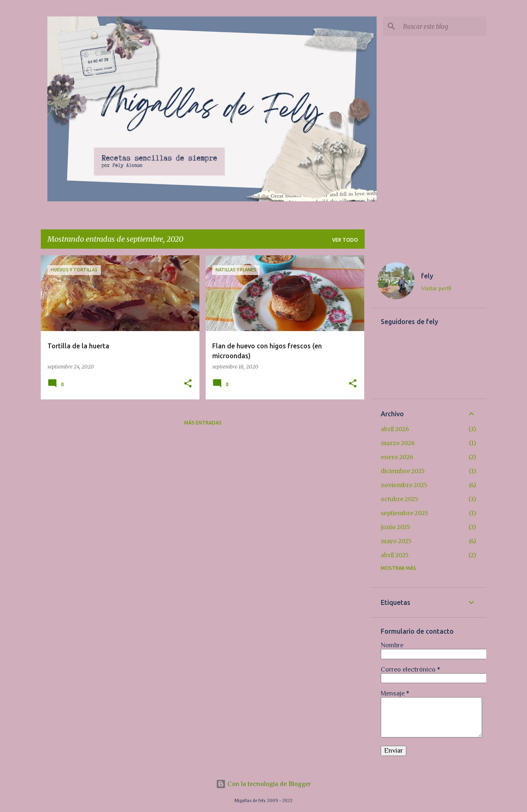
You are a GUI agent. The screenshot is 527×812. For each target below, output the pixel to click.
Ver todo (345, 240)
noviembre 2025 (404, 485)
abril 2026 (395, 429)
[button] (188, 384)
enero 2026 (397, 457)
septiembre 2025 (404, 513)
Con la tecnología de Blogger (263, 784)
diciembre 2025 (403, 471)
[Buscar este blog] (443, 26)
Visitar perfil (436, 288)
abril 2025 (395, 555)
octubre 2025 (399, 499)
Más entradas (203, 423)
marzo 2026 (398, 443)
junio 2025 (396, 527)
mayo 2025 (396, 541)
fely (427, 276)
